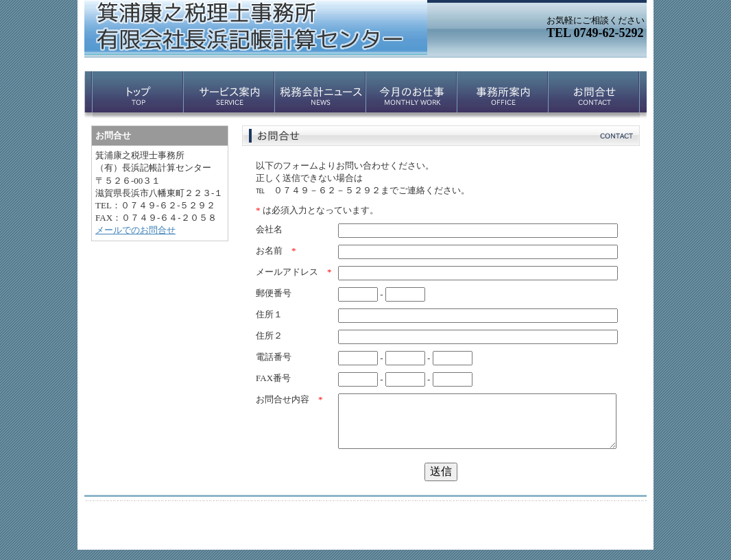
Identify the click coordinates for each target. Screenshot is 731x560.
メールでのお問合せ (135, 230)
